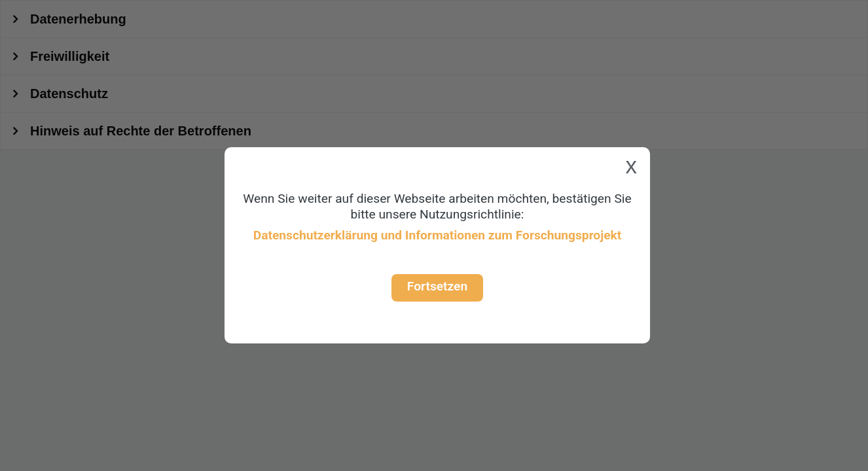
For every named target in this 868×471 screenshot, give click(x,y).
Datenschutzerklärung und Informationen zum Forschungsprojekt (438, 235)
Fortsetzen (437, 286)
